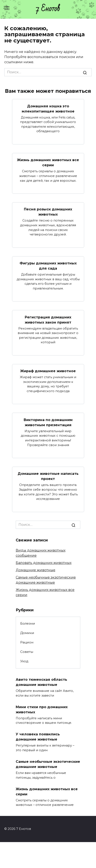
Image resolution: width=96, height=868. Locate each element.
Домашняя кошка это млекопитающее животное (48, 109)
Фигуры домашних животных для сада (48, 266)
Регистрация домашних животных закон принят (48, 320)
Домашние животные (36, 570)
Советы (27, 652)
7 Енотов (48, 9)
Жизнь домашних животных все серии (48, 163)
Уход (24, 661)
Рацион (27, 642)
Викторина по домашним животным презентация (48, 422)
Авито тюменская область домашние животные (41, 682)
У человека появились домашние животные (38, 737)
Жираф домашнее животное (48, 371)
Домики (27, 633)
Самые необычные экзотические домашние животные (48, 764)
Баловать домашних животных (44, 563)
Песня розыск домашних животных (48, 212)
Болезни (28, 623)
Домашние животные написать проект (48, 476)
